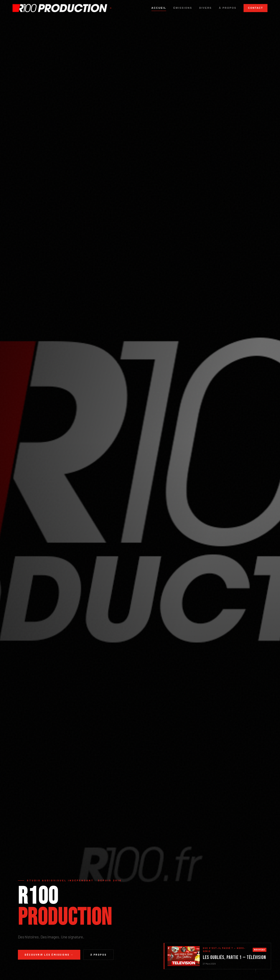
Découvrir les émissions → (49, 955)
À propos (228, 8)
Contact (256, 8)
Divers (206, 8)
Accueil (159, 8)
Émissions (183, 8)
